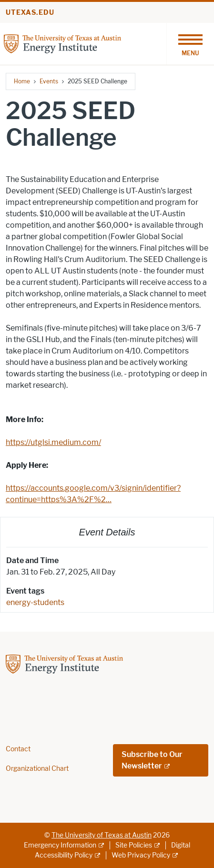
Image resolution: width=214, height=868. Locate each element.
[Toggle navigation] (190, 44)
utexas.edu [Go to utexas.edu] (30, 13)
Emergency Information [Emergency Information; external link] (60, 845)
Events (49, 81)
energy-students (35, 602)
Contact (18, 749)
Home (22, 81)
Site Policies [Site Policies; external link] (134, 845)
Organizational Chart (37, 769)
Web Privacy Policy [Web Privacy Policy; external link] (141, 855)
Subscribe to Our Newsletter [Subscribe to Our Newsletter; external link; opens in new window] (152, 760)
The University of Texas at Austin (102, 835)
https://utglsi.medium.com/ (53, 442)
